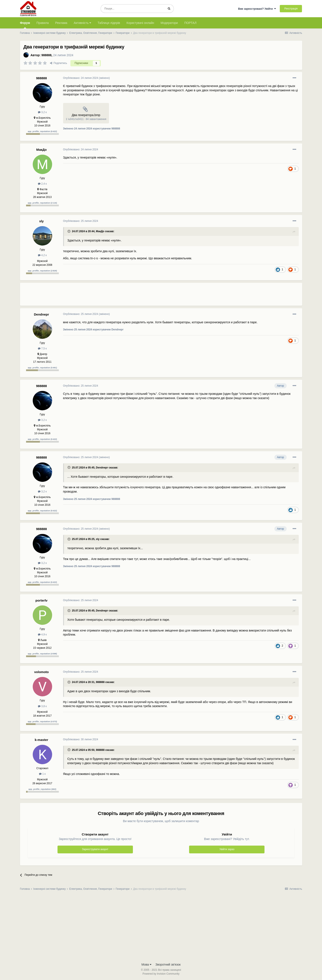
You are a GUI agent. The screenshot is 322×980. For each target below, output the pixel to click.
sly (41, 221)
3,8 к (42, 706)
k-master (41, 740)
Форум (25, 25)
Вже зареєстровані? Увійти (257, 9)
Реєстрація (291, 9)
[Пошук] (133, 9)
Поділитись (59, 63)
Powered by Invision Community (161, 974)
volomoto (42, 672)
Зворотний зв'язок (168, 964)
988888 (46, 55)
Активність (82, 23)
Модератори (169, 23)
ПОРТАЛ (191, 23)
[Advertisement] (142, 296)
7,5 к (42, 348)
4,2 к (42, 255)
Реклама (61, 23)
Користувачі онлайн (140, 23)
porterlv (42, 600)
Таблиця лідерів (109, 23)
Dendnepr (41, 314)
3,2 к (42, 112)
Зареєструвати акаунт (95, 849)
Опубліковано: (81, 78)
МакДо (41, 150)
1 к (42, 774)
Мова (147, 964)
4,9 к (42, 635)
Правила (43, 23)
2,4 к (42, 184)
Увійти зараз (227, 849)
